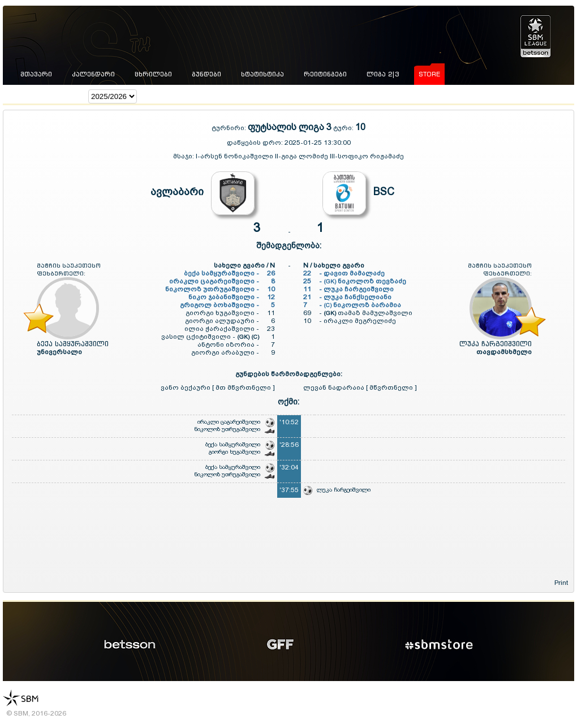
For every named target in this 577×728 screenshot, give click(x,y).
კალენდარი (93, 74)
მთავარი (36, 74)
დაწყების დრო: (255, 143)
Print (561, 583)
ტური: (343, 128)
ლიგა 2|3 (383, 74)
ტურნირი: (230, 128)
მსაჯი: (184, 156)
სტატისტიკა (262, 74)
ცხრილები (153, 74)
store (429, 74)
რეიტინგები (325, 74)
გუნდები (206, 74)
